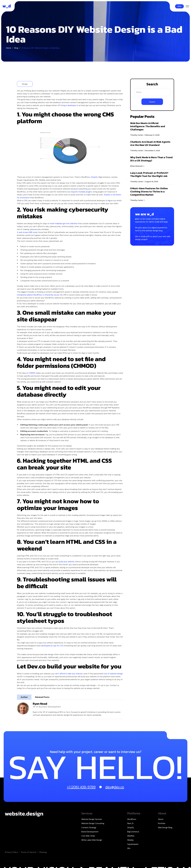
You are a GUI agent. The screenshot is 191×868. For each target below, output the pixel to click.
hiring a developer (68, 105)
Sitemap (43, 852)
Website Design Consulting (93, 823)
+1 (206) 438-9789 (81, 787)
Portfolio (162, 823)
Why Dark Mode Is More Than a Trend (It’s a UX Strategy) (151, 159)
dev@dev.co (115, 787)
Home (9, 50)
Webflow (131, 836)
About (161, 819)
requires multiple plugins (81, 192)
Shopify (94, 177)
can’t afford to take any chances (69, 674)
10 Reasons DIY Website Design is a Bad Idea (40, 50)
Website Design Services (92, 819)
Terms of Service (29, 852)
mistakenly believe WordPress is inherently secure (38, 295)
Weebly (130, 840)
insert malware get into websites (64, 223)
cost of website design (113, 674)
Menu (179, 6)
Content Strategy (89, 827)
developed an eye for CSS (52, 646)
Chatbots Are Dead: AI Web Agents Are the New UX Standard (150, 143)
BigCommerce (133, 832)
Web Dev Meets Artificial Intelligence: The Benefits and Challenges (148, 126)
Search (152, 84)
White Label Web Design (92, 840)
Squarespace (133, 844)
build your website (67, 562)
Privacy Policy (11, 852)
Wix (129, 848)
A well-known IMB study (27, 232)
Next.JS (130, 823)
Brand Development (90, 832)
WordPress (132, 819)
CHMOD (32, 373)
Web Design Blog (165, 827)
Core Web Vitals (88, 836)
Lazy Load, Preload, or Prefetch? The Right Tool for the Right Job (149, 174)
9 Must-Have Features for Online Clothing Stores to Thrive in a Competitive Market (149, 192)
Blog (16, 50)
